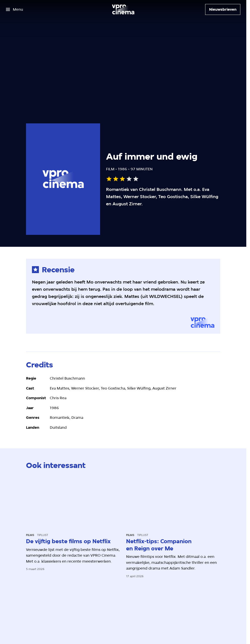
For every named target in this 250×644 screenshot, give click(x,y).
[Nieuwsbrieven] (223, 9)
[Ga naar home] (123, 9)
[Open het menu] (14, 9)
